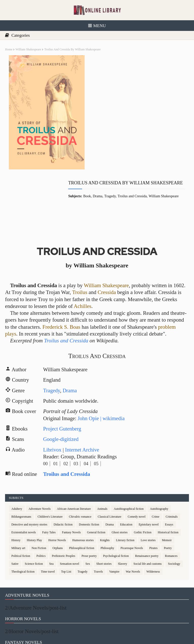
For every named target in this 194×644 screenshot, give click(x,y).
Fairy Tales (49, 480)
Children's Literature (50, 464)
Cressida (107, 238)
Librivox (53, 397)
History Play (34, 488)
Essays (169, 472)
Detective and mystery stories (29, 472)
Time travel (48, 519)
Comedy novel (136, 464)
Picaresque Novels (132, 496)
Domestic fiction (89, 472)
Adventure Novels (40, 456)
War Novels (133, 519)
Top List (66, 519)
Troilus (80, 238)
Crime (156, 464)
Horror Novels (57, 488)
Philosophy (107, 496)
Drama (105, 81)
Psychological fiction (116, 503)
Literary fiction (125, 488)
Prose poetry (89, 503)
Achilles (83, 251)
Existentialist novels (24, 480)
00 (46, 411)
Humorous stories (83, 488)
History (16, 488)
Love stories (148, 488)
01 (56, 411)
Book (94, 81)
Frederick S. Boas (61, 272)
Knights (105, 488)
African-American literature (74, 456)
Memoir (167, 488)
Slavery (123, 511)
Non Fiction (39, 496)
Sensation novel (69, 511)
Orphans (58, 496)
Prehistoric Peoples (63, 503)
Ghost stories (120, 480)
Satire (15, 511)
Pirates (153, 496)
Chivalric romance (80, 464)
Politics (41, 503)
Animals (102, 456)
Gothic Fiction (143, 480)
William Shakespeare (28, 49)
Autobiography (159, 456)
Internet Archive (83, 397)
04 (87, 411)
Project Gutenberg (63, 376)
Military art (18, 496)
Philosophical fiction (82, 496)
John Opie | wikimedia (103, 365)
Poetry (168, 496)
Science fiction (34, 511)
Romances (171, 503)
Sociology (174, 511)
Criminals (172, 464)
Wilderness (153, 519)
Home (9, 49)
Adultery (17, 456)
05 (97, 411)
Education (126, 472)
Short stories (104, 511)
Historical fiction (168, 480)
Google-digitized (62, 386)
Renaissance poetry (147, 503)
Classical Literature (110, 464)
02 (66, 411)
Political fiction (21, 503)
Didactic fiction (63, 472)
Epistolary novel (149, 472)
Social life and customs (148, 511)
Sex (88, 511)
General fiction (96, 480)
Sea (51, 511)
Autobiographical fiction (129, 456)
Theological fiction (23, 519)
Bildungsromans (21, 464)
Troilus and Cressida (140, 81)
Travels (99, 519)
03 (77, 411)
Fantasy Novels (71, 480)
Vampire (114, 519)
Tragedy (118, 81)
